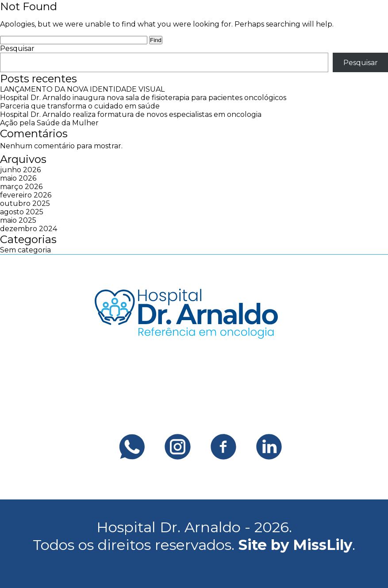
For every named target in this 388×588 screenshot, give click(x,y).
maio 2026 (18, 178)
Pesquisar (17, 48)
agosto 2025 (22, 212)
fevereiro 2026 (26, 195)
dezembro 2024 (29, 229)
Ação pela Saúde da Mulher (49, 123)
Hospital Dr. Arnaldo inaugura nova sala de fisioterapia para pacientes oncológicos (143, 98)
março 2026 (21, 187)
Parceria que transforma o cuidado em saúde (80, 106)
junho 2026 (20, 170)
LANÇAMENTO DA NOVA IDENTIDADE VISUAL (82, 89)
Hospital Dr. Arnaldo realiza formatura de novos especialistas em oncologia (131, 114)
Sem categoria (25, 250)
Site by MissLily (295, 545)
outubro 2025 (25, 203)
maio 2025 (18, 220)
